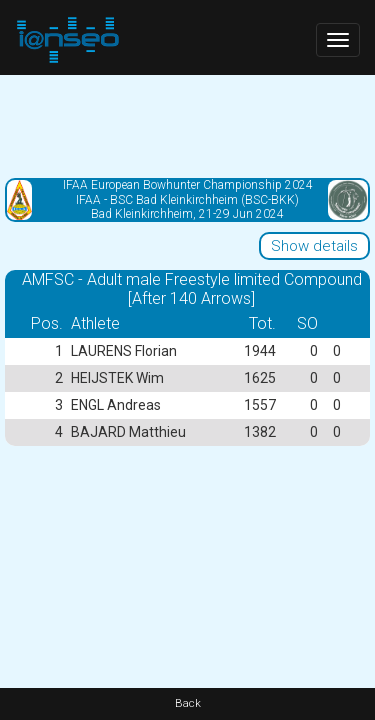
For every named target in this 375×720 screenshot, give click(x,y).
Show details (314, 246)
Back (188, 703)
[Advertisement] (187, 125)
